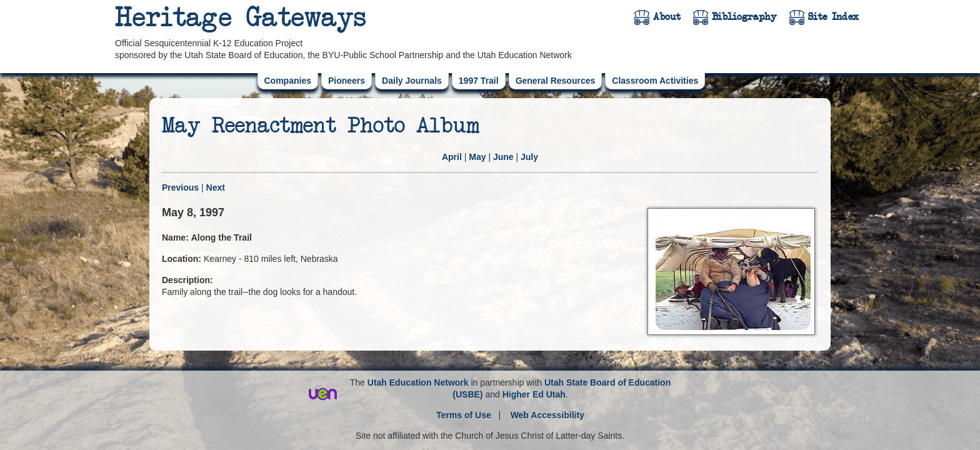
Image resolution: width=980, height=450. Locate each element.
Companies (288, 81)
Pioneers (347, 81)
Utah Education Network (418, 382)
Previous (180, 187)
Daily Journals (412, 81)
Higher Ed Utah (534, 394)
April (452, 157)
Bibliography (744, 17)
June (503, 157)
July (529, 157)
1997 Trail (479, 81)
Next (216, 187)
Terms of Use (464, 415)
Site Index (833, 17)
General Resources (556, 81)
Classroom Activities (655, 81)
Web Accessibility (547, 415)
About (667, 17)
